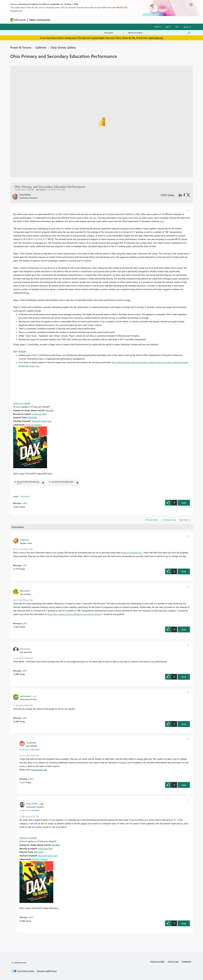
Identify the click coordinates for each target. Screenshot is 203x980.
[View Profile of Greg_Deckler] (32, 803)
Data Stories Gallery (63, 47)
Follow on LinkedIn (22, 403)
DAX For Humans (34, 425)
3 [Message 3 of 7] (29, 917)
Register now (16, 11)
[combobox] (159, 33)
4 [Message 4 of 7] (29, 779)
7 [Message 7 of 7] (22, 565)
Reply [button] (184, 503)
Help (177, 27)
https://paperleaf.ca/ (132, 553)
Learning (116, 20)
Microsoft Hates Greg (42, 421)
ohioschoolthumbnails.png (28, 482)
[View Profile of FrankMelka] (31, 743)
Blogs (105, 20)
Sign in (168, 27)
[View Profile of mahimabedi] (25, 696)
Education (25, 496)
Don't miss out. (156, 38)
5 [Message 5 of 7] (22, 671)
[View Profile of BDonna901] (25, 591)
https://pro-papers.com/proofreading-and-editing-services (74, 614)
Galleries (41, 47)
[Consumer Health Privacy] (47, 971)
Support (127, 20)
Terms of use (173, 961)
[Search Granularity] (114, 33)
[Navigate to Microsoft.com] (18, 20)
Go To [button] (186, 27)
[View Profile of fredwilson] (25, 540)
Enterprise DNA (39, 414)
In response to (29, 749)
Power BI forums (21, 47)
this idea (49, 410)
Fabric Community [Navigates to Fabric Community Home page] (40, 20)
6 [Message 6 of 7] (22, 623)
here (95, 218)
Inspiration (69, 20)
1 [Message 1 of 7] (22, 503)
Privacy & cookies (157, 961)
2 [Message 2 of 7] (22, 718)
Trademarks (187, 961)
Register (158, 27)
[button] (188, 211)
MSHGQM (32, 417)
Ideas (80, 20)
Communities (92, 20)
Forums (56, 20)
